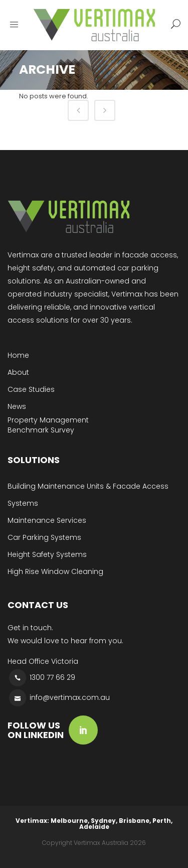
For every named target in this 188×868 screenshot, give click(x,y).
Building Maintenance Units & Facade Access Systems (88, 495)
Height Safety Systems (47, 554)
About (18, 372)
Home (18, 355)
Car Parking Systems (44, 537)
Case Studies (31, 389)
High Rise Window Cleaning (55, 571)
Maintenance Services (47, 520)
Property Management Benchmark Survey (48, 425)
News (17, 406)
